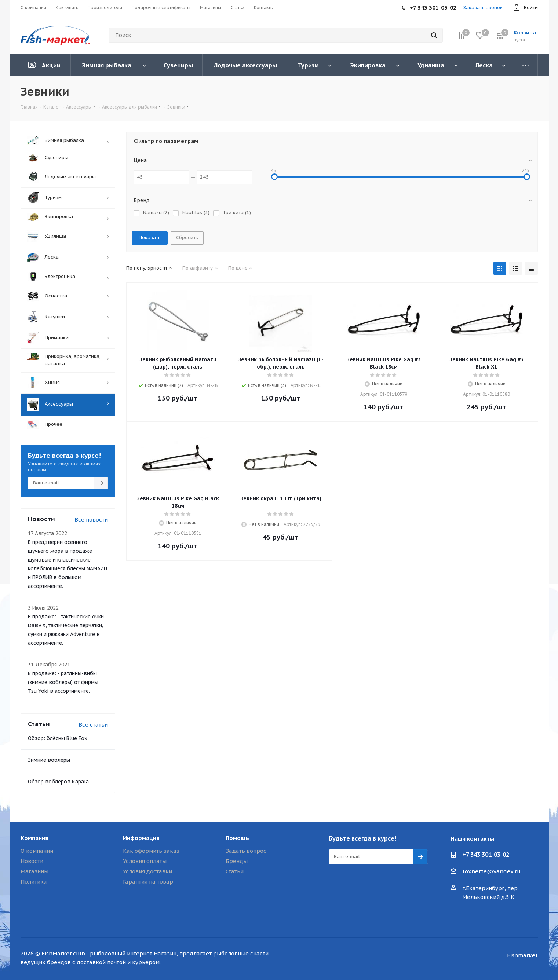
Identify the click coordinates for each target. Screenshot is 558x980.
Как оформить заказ (151, 851)
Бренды (237, 861)
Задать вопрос (246, 851)
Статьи (235, 871)
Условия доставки (147, 871)
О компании (37, 851)
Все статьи (93, 725)
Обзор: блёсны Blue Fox (58, 738)
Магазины (34, 871)
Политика (34, 882)
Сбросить (187, 237)
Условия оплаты (145, 861)
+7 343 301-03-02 (486, 855)
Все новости (91, 520)
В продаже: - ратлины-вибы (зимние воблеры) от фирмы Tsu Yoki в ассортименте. (63, 682)
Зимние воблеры (49, 760)
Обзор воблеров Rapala (58, 782)
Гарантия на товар (148, 882)
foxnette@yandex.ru (491, 871)
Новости (32, 861)
